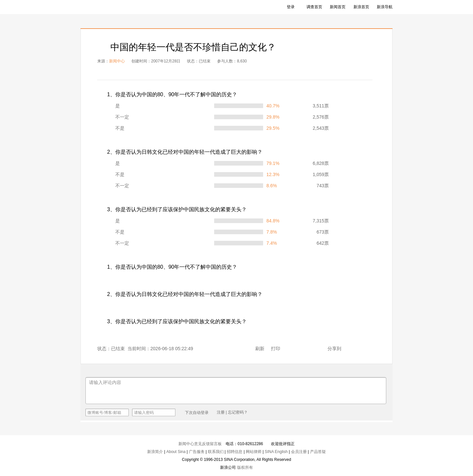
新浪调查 (99, 7)
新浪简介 (155, 452)
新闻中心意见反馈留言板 (200, 444)
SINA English (276, 452)
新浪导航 (385, 7)
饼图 (360, 76)
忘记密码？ (238, 412)
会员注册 (299, 452)
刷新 (260, 349)
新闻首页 (338, 7)
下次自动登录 (194, 412)
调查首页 (314, 7)
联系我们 (216, 452)
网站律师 (254, 452)
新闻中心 (117, 61)
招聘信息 (235, 452)
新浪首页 (361, 7)
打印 (276, 349)
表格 (333, 76)
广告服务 (197, 452)
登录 (291, 7)
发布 (373, 412)
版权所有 (245, 467)
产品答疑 (318, 452)
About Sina (176, 452)
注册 (221, 412)
